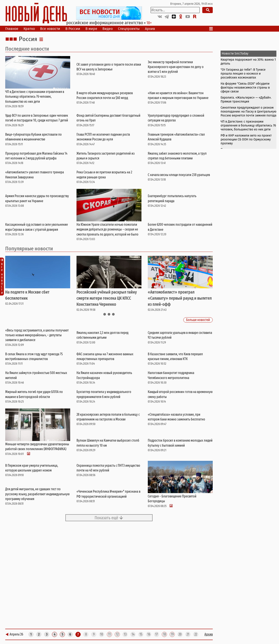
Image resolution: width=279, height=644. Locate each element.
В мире (91, 29)
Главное (12, 29)
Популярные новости (29, 249)
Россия (28, 39)
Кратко (29, 29)
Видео (108, 29)
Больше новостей (198, 320)
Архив (150, 29)
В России (73, 29)
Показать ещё (109, 518)
